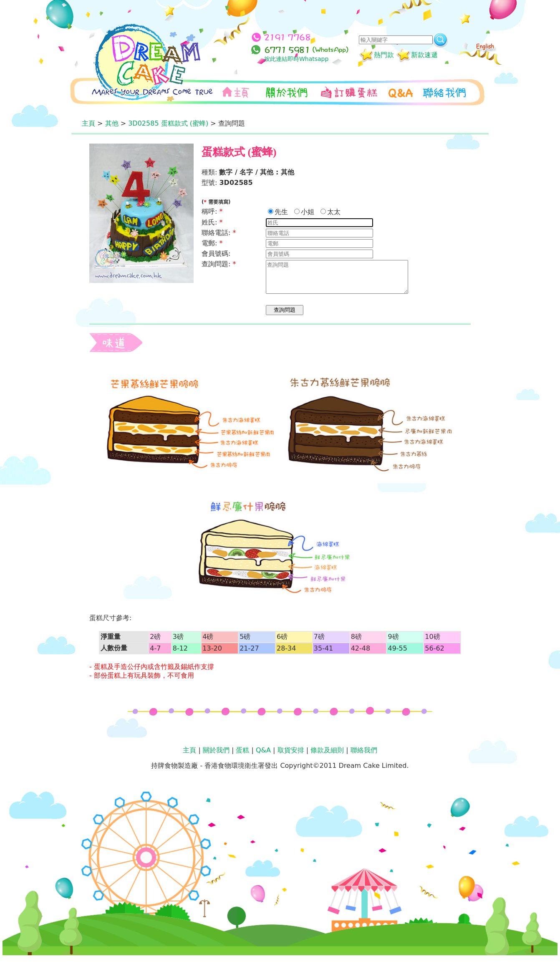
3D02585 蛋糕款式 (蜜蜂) (168, 123)
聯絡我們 (364, 756)
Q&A (263, 756)
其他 (112, 123)
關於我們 (216, 756)
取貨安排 (291, 756)
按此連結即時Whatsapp (296, 59)
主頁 (88, 123)
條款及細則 (327, 756)
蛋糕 (242, 756)
